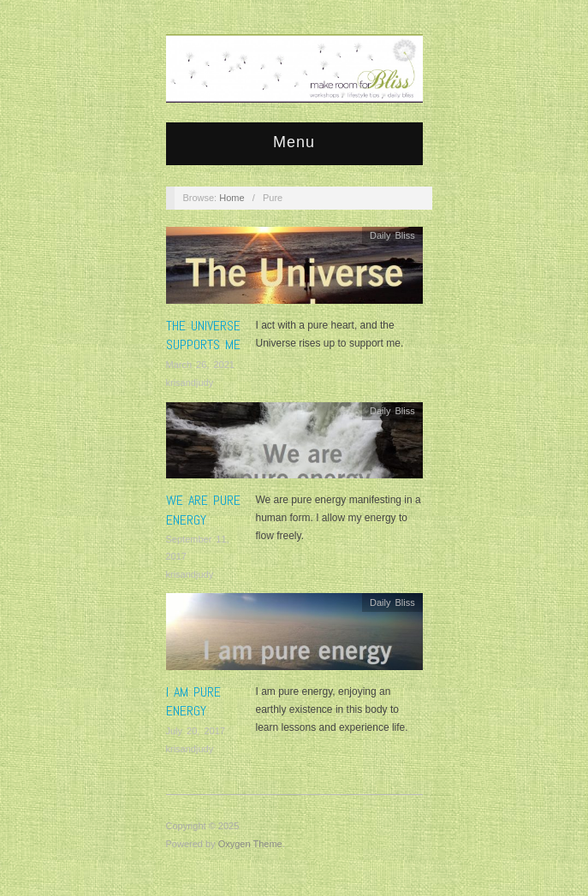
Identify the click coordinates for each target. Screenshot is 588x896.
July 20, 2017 (196, 731)
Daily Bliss (392, 235)
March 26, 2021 (200, 365)
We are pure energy (203, 510)
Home (232, 198)
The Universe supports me (203, 335)
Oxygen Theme (250, 844)
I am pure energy (193, 701)
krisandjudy (190, 383)
